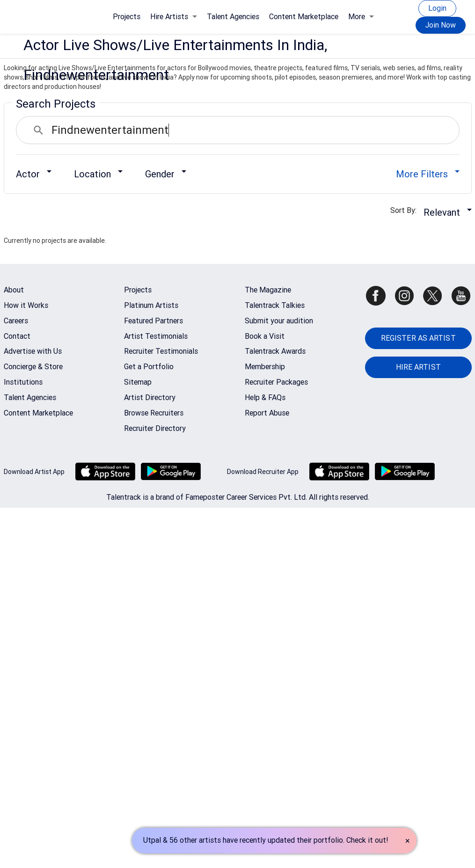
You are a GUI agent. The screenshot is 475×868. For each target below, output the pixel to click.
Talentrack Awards (275, 351)
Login (437, 8)
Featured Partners (153, 321)
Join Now (441, 25)
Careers (16, 321)
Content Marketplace (304, 17)
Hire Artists (174, 17)
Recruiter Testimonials (161, 351)
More (361, 17)
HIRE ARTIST (418, 367)
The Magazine (268, 290)
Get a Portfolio (149, 367)
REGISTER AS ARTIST (418, 338)
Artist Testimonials (156, 336)
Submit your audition (279, 321)
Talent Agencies (233, 17)
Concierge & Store (33, 367)
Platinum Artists (151, 305)
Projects (127, 17)
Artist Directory (150, 398)
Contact (17, 336)
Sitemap (138, 382)
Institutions (23, 382)
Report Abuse (267, 413)
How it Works (26, 305)
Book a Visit (265, 336)
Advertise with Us (33, 351)
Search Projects (56, 104)
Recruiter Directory (155, 428)
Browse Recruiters (154, 413)
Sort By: (406, 210)
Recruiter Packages (276, 382)
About (14, 290)
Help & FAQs (265, 398)
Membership (265, 367)
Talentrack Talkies (275, 305)
